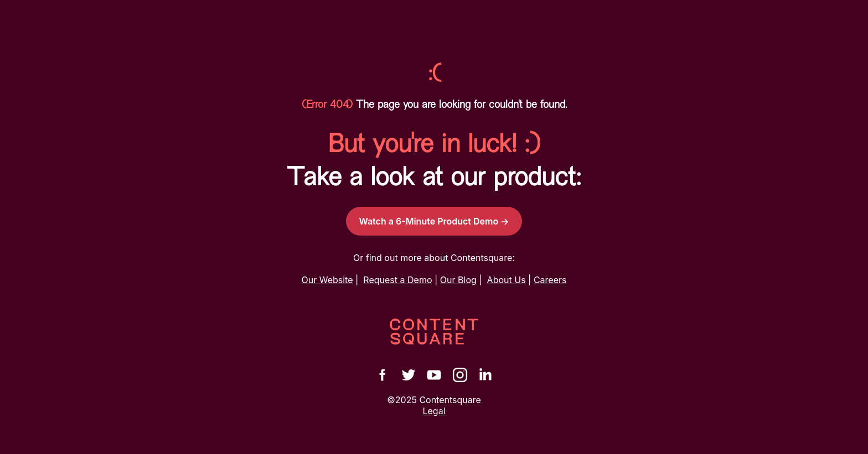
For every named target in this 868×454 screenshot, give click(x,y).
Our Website (327, 280)
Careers (550, 280)
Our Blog (458, 280)
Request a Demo (397, 280)
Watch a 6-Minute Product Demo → (434, 221)
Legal (434, 411)
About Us (507, 280)
